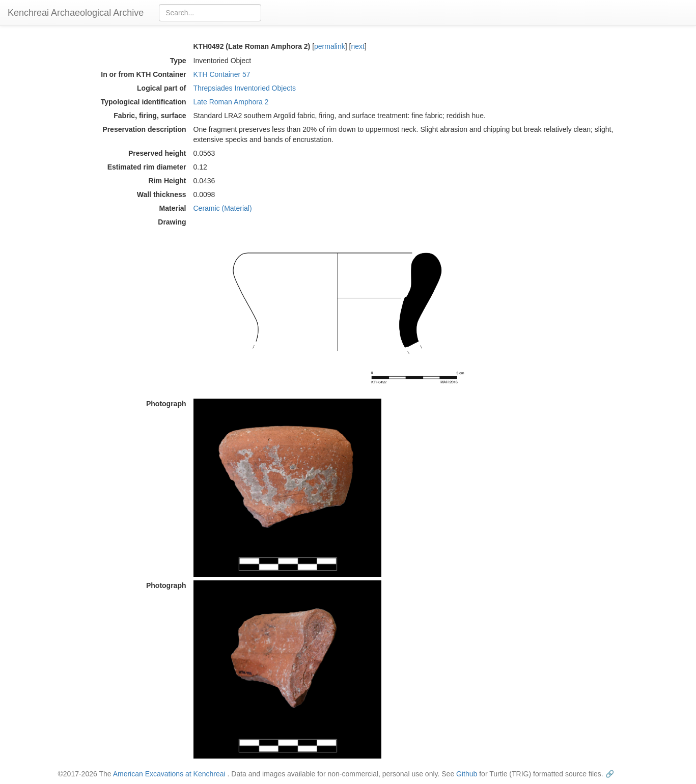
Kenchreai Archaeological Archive (76, 13)
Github (467, 774)
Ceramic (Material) (223, 208)
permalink (330, 46)
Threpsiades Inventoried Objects (245, 88)
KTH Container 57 (222, 74)
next (357, 46)
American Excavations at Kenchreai (169, 774)
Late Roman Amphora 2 (231, 102)
